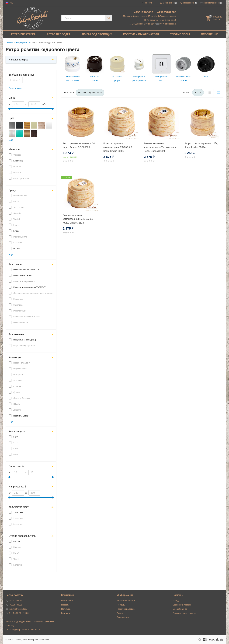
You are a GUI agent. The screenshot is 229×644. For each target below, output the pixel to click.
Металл (17, 173)
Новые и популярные (88, 93)
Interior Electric (20, 237)
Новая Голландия (22, 363)
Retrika (17, 249)
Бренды (176, 601)
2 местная (18, 518)
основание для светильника (27, 317)
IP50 (16, 449)
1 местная (18, 512)
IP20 (16, 437)
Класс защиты (17, 431)
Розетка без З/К (21, 323)
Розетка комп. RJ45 (23, 275)
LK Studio (18, 243)
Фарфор (17, 155)
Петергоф (18, 375)
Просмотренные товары (184, 613)
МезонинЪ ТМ (20, 196)
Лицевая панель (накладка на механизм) (33, 293)
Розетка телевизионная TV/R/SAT (29, 287)
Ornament (18, 386)
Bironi (16, 201)
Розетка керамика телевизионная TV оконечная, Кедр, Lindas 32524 (160, 147)
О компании (67, 601)
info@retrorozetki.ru (168, 24)
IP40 (16, 454)
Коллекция (15, 357)
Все (196, 93)
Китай (16, 553)
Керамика (18, 161)
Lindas (16, 231)
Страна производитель (22, 536)
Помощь (121, 605)
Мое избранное (180, 609)
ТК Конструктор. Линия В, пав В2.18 (23, 630)
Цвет (11, 118)
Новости (148, 3)
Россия (17, 541)
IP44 (16, 443)
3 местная (18, 524)
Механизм (18, 299)
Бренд (12, 190)
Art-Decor (18, 380)
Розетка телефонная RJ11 (26, 281)
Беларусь (18, 565)
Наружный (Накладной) (25, 340)
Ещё (11, 140)
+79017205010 (144, 12)
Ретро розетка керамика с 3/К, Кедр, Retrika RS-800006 (79, 145)
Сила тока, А (16, 466)
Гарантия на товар (126, 609)
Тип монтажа (16, 334)
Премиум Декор (21, 416)
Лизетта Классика (22, 398)
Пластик (17, 167)
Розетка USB (19, 311)
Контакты (66, 613)
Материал (14, 149)
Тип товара (15, 264)
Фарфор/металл (21, 178)
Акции (120, 613)
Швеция (17, 547)
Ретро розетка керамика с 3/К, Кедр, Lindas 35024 (201, 145)
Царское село (20, 369)
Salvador (17, 213)
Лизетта (17, 410)
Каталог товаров (19, 60)
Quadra (17, 392)
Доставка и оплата (126, 601)
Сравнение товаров (182, 605)
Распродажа (123, 617)
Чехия (16, 559)
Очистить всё (15, 88)
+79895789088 (167, 12)
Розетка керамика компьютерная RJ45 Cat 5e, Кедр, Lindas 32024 (119, 147)
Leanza (17, 225)
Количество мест (19, 507)
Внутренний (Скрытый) (24, 346)
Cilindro (17, 404)
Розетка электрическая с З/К (27, 270)
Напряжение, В (17, 487)
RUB (11, 3)
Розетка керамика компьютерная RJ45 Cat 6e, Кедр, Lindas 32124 (78, 219)
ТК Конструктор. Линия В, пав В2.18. (160, 20)
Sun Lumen (19, 207)
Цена (12, 98)
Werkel (17, 219)
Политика (66, 609)
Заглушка (18, 305)
